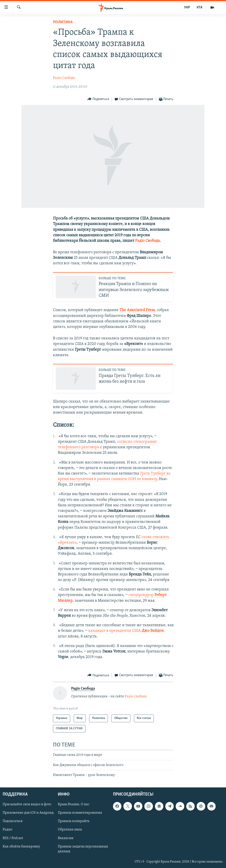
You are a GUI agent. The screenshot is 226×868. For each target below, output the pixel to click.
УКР (187, 8)
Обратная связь (70, 830)
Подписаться (13, 821)
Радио (8, 830)
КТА (200, 8)
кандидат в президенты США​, (126, 631)
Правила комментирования (80, 813)
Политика (63, 22)
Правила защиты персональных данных (83, 849)
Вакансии (66, 838)
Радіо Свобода (64, 78)
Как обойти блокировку (21, 847)
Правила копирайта (74, 821)
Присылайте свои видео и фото (27, 805)
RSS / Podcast (13, 838)
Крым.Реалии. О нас (74, 805)
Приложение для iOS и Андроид (28, 813)
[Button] (98, 99)
